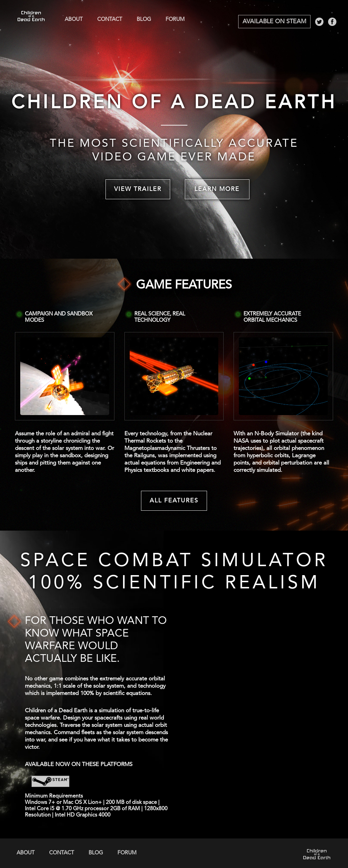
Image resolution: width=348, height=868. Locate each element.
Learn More (217, 189)
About (74, 20)
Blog (144, 20)
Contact (110, 20)
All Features (174, 501)
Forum (175, 20)
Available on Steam (274, 22)
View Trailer (138, 189)
